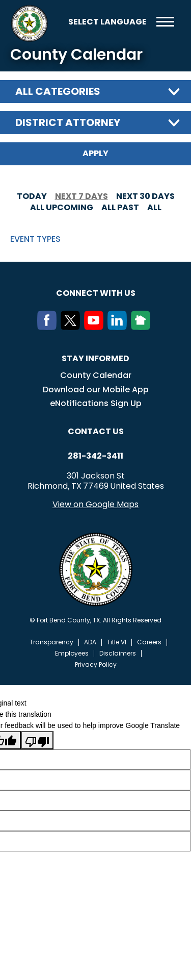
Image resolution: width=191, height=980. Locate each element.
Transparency (51, 642)
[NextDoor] (143, 327)
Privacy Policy (96, 665)
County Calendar (96, 375)
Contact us (96, 431)
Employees (72, 654)
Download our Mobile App (96, 390)
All (154, 207)
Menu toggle (165, 22)
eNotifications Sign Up (96, 403)
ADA (90, 642)
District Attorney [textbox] (68, 122)
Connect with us (96, 293)
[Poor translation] (37, 740)
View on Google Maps (95, 504)
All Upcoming (62, 207)
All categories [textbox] (58, 91)
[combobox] (95, 92)
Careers (149, 642)
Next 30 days (145, 196)
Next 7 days (81, 196)
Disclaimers (118, 654)
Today (32, 196)
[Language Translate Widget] (107, 22)
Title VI (117, 642)
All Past (120, 207)
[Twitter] (72, 327)
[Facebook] (49, 327)
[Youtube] (96, 327)
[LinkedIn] (119, 327)
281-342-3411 (95, 456)
